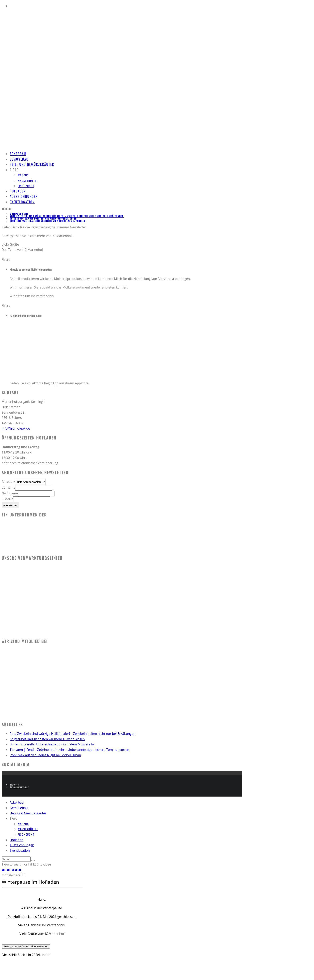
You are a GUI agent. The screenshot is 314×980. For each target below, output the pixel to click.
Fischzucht (26, 186)
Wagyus (23, 175)
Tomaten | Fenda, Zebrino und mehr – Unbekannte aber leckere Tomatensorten (69, 750)
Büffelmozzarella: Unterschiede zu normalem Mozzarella (48, 221)
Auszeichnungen (22, 845)
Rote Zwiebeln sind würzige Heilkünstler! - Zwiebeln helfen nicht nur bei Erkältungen (67, 216)
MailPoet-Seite (19, 214)
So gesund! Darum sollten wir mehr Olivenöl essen (43, 218)
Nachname (10, 493)
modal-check (11, 875)
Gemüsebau (19, 808)
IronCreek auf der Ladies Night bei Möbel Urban (45, 755)
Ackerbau (17, 802)
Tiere (14, 170)
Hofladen (16, 840)
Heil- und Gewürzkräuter (32, 164)
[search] (33, 860)
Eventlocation (22, 202)
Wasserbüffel (28, 181)
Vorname (8, 487)
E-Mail (7, 499)
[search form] (16, 859)
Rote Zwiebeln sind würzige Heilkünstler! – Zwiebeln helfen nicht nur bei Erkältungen (72, 734)
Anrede (8, 482)
